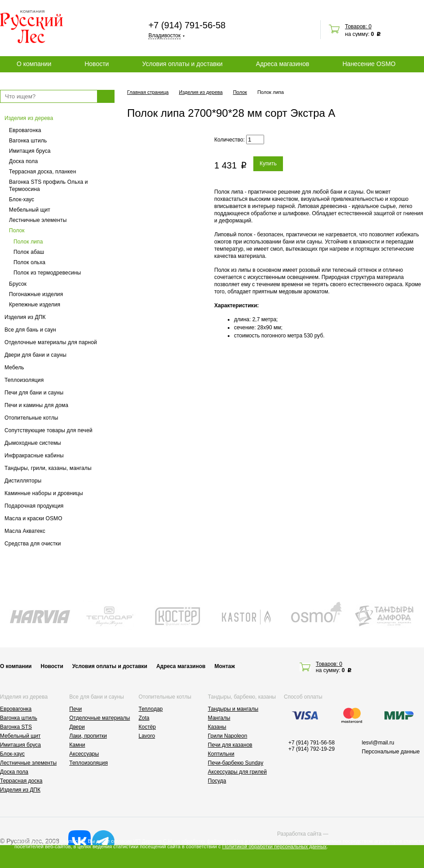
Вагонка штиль (28, 141)
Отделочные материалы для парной (51, 342)
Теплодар (151, 709)
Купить (268, 164)
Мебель (14, 368)
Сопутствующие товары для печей (49, 430)
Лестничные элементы (38, 220)
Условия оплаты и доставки (182, 64)
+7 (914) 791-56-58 (187, 25)
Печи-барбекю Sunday (236, 763)
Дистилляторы (23, 481)
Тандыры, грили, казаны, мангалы (48, 468)
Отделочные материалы (99, 718)
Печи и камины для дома (36, 405)
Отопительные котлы (31, 418)
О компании (34, 64)
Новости (97, 64)
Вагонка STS (16, 727)
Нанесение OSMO (369, 64)
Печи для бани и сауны (34, 393)
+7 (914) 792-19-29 (311, 749)
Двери (77, 727)
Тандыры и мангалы (233, 709)
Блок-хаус (22, 199)
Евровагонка (25, 130)
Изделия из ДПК (25, 317)
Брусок (18, 284)
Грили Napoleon (228, 736)
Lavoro (147, 736)
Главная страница (148, 92)
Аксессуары (84, 754)
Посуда (217, 781)
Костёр (148, 727)
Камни (77, 745)
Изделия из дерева (29, 118)
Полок (17, 230)
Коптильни (221, 754)
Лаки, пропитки (88, 736)
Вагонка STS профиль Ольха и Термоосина (49, 186)
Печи (75, 709)
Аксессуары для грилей (237, 772)
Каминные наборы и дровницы (44, 493)
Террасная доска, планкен (42, 172)
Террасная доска (21, 781)
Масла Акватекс (25, 531)
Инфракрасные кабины (34, 456)
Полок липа (28, 242)
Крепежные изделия (35, 305)
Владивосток (164, 35)
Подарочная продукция (34, 506)
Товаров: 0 (358, 27)
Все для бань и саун (30, 330)
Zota (144, 718)
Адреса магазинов (283, 64)
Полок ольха (29, 262)
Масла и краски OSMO (33, 518)
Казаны (217, 727)
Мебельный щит (30, 210)
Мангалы (219, 718)
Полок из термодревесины (47, 273)
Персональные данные (391, 752)
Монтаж (225, 666)
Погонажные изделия (36, 294)
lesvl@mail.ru (378, 743)
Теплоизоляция (24, 380)
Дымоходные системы (33, 443)
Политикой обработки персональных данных (274, 846)
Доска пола (23, 161)
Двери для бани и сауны (35, 355)
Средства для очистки (33, 544)
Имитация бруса (30, 151)
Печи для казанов (230, 745)
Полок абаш (29, 252)
